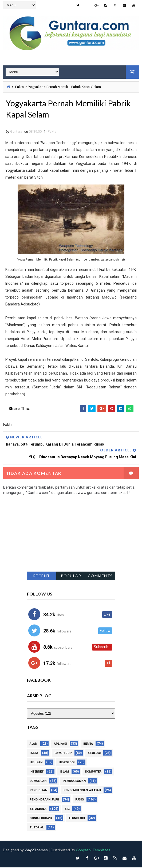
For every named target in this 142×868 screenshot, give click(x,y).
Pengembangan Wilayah (82, 791)
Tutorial (37, 828)
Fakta (19, 87)
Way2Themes (36, 851)
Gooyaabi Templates (93, 851)
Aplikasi (60, 745)
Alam (34, 745)
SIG (67, 810)
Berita (88, 745)
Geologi (94, 754)
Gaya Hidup (63, 754)
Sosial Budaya (41, 819)
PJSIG (80, 800)
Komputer (93, 772)
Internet (37, 772)
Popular (71, 576)
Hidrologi (67, 763)
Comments (100, 576)
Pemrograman (74, 782)
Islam (64, 772)
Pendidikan (38, 791)
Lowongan (38, 782)
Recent (42, 576)
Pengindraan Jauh (44, 800)
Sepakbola (38, 810)
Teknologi (77, 819)
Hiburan (36, 763)
